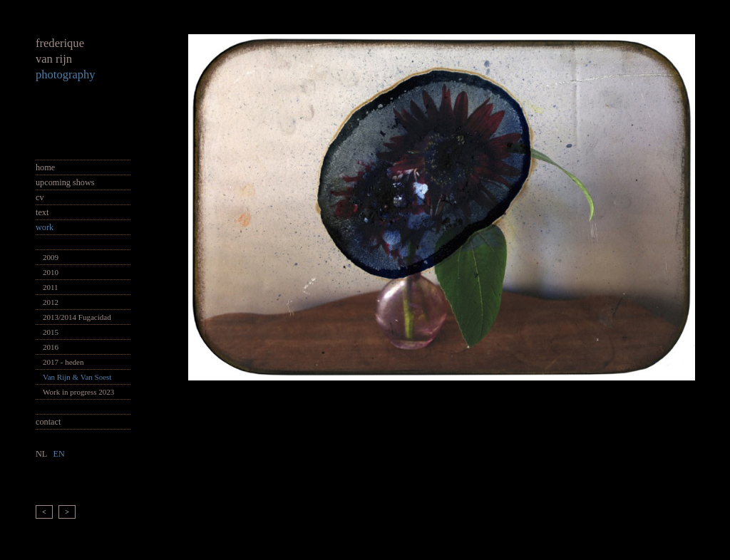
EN (58, 454)
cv (40, 197)
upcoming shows (65, 182)
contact (48, 422)
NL (41, 454)
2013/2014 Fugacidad (77, 317)
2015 (51, 332)
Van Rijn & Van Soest (77, 377)
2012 (51, 302)
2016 (51, 347)
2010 (51, 272)
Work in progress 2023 (78, 392)
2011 (51, 287)
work (45, 227)
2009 (51, 257)
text (42, 212)
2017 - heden (63, 362)
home (45, 167)
